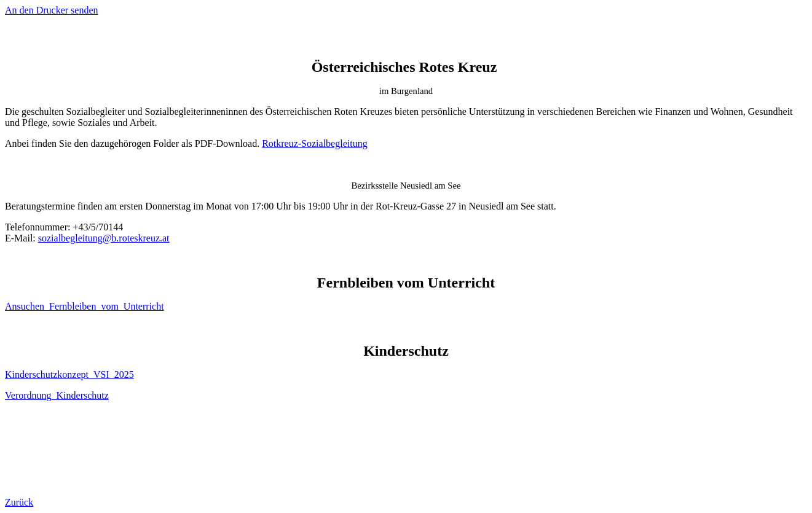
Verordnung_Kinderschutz (57, 395)
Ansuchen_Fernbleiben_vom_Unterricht (85, 306)
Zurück (19, 502)
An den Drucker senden (52, 10)
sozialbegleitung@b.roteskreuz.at (104, 238)
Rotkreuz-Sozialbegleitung (315, 143)
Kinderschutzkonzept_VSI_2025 (69, 374)
